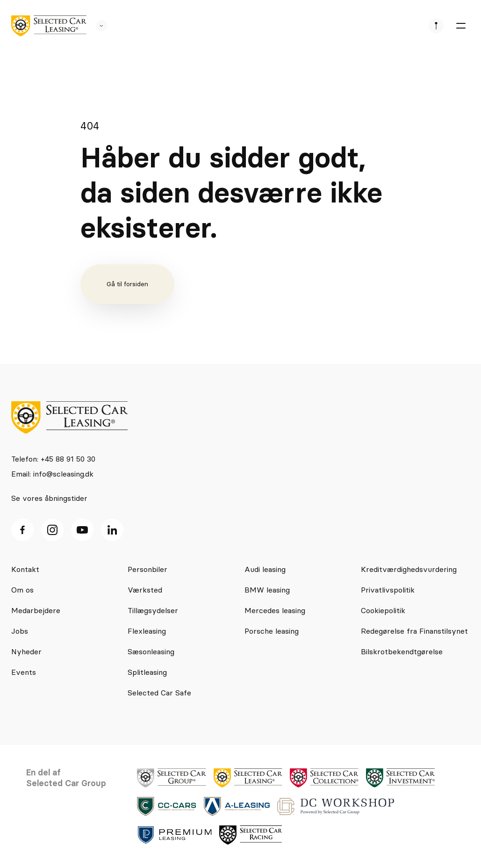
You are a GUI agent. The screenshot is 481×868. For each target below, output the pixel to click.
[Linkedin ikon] (112, 530)
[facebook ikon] (22, 530)
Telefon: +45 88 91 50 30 (53, 459)
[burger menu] (460, 26)
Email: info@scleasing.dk (52, 474)
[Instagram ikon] (52, 530)
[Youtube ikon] (82, 530)
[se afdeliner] (436, 26)
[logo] (49, 26)
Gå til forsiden (127, 284)
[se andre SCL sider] (97, 26)
